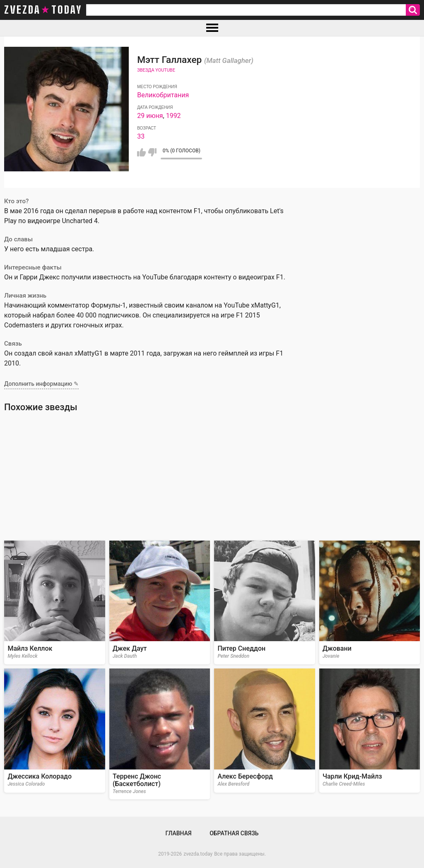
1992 (173, 116)
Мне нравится (141, 152)
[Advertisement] (212, 476)
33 (141, 136)
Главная (178, 833)
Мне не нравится (152, 152)
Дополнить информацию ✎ (41, 384)
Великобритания (163, 95)
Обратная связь (234, 833)
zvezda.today (198, 854)
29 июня (150, 116)
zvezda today (43, 10)
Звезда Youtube (156, 70)
